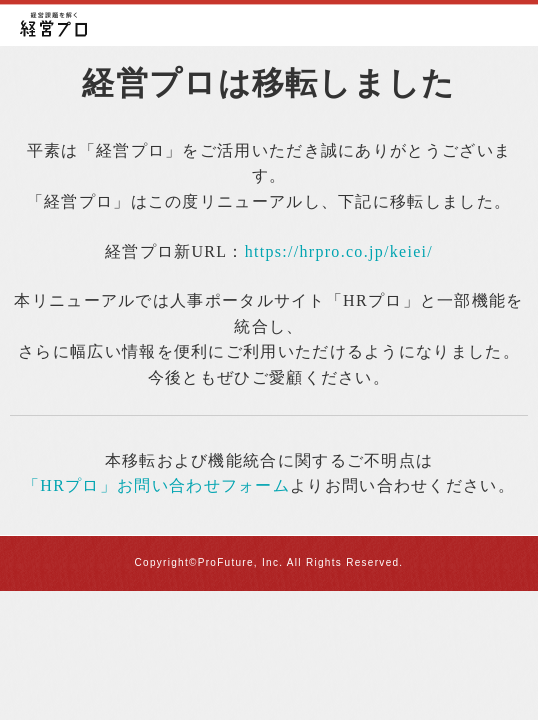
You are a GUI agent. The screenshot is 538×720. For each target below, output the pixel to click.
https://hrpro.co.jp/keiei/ (339, 251)
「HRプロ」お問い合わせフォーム (156, 485)
